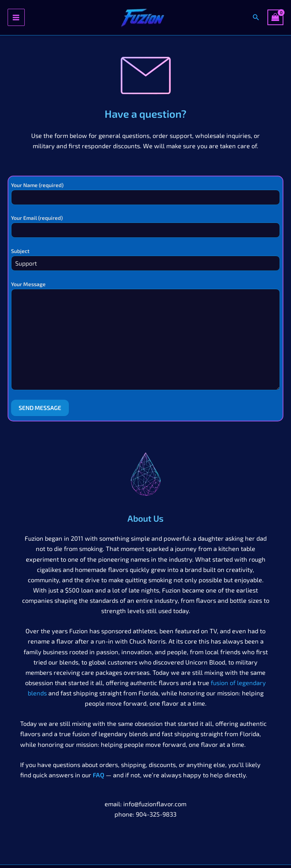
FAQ (99, 775)
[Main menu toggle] (16, 17)
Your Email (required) (145, 226)
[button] (256, 17)
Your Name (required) (145, 193)
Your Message (145, 336)
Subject (145, 259)
